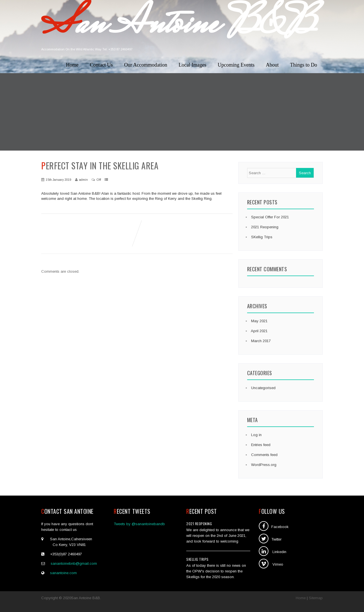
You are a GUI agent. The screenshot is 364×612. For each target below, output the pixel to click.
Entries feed (260, 445)
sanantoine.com (63, 573)
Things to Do (304, 65)
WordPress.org (263, 465)
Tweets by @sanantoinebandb (139, 524)
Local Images (192, 65)
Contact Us (101, 65)
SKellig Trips (261, 237)
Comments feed (264, 455)
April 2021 (259, 331)
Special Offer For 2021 (269, 217)
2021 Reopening (264, 227)
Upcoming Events (236, 65)
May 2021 (259, 321)
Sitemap (316, 598)
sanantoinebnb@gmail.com (74, 563)
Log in (256, 435)
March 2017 (261, 341)
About (272, 65)
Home (72, 65)
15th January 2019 (59, 180)
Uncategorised (263, 388)
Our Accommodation (146, 65)
